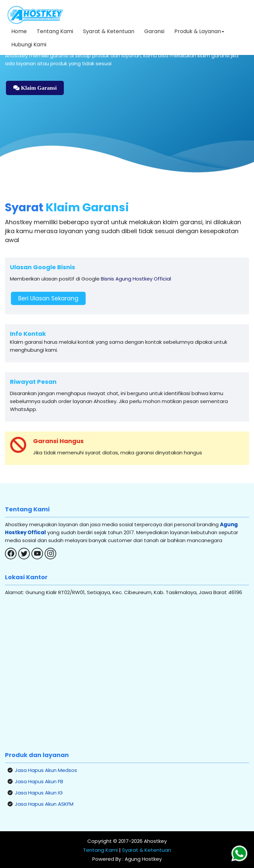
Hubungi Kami (29, 45)
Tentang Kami (55, 31)
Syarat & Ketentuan (109, 31)
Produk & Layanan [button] (199, 31)
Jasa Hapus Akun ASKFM (44, 804)
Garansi (154, 31)
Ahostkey (155, 841)
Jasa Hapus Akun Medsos (46, 770)
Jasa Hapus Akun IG (39, 793)
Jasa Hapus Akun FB (39, 781)
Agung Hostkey (143, 859)
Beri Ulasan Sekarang (48, 298)
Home (19, 31)
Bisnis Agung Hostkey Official (136, 279)
